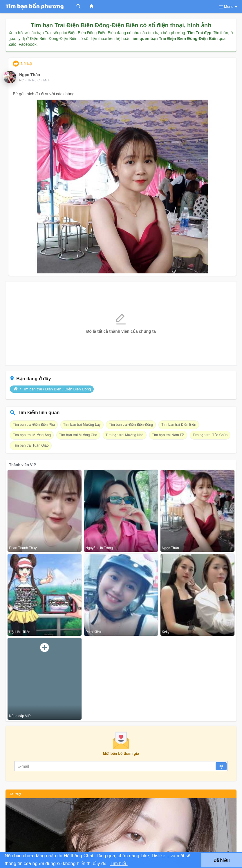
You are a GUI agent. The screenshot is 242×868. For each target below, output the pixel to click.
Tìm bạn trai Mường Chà (78, 435)
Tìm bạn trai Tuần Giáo (31, 445)
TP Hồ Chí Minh (39, 80)
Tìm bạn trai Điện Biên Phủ (34, 425)
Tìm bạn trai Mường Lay (82, 425)
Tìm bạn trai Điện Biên (179, 425)
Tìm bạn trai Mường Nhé (125, 435)
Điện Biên (53, 389)
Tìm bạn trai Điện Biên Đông (131, 425)
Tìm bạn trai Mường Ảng (32, 435)
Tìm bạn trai (32, 389)
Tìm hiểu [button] (119, 864)
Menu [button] (228, 7)
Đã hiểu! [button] (222, 860)
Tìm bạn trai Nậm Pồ (168, 435)
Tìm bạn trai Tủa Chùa (210, 435)
